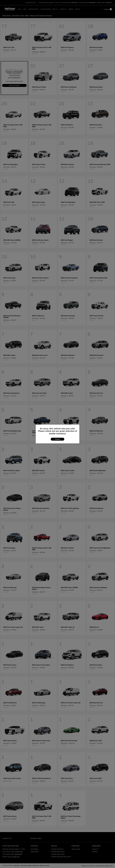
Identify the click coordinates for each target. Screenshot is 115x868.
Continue (57, 439)
